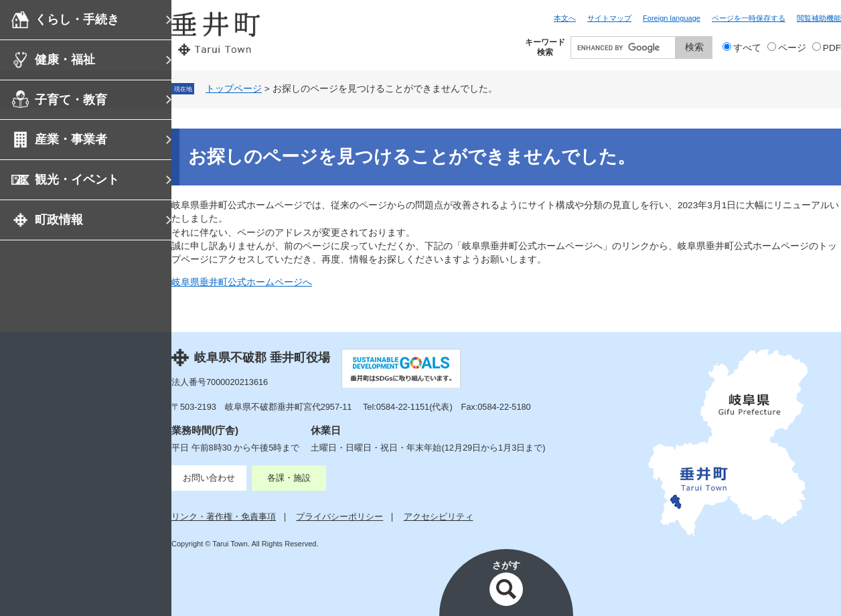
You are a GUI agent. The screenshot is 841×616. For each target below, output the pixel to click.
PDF (832, 48)
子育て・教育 (71, 100)
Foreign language (672, 18)
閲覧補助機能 (819, 18)
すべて (747, 48)
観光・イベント (77, 179)
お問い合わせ (209, 478)
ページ (792, 48)
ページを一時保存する (749, 18)
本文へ (565, 18)
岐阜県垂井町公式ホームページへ (242, 282)
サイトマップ (609, 18)
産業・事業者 (71, 139)
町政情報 (59, 220)
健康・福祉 (65, 60)
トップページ (234, 89)
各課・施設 (289, 478)
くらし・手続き (77, 19)
